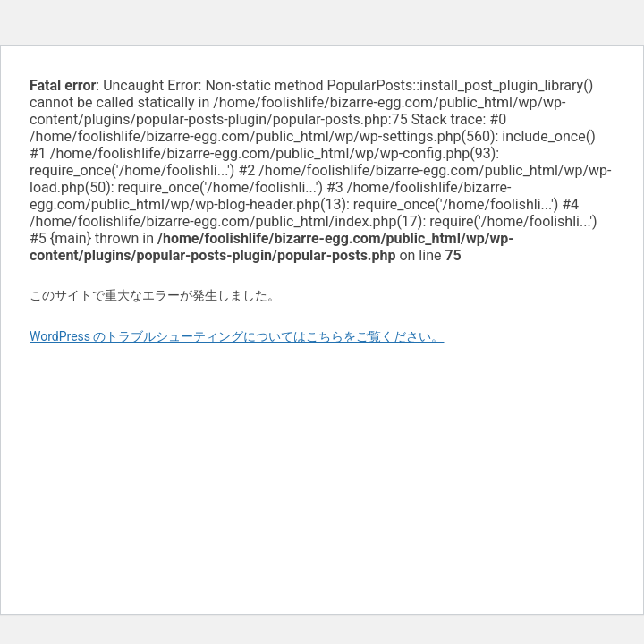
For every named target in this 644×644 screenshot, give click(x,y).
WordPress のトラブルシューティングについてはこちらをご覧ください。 (237, 336)
